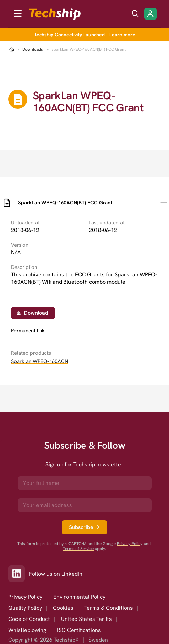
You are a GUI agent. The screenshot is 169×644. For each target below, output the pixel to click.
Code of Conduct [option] (29, 619)
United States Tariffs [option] (86, 619)
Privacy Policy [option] (25, 597)
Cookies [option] (63, 608)
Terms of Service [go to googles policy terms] (78, 549)
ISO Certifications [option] (79, 630)
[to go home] (55, 14)
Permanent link (28, 331)
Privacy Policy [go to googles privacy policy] (130, 544)
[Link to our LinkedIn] (19, 574)
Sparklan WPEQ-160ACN (40, 361)
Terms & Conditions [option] (109, 608)
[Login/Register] (150, 14)
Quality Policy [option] (25, 608)
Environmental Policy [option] (79, 597)
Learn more (122, 35)
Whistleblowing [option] (27, 630)
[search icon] (135, 14)
